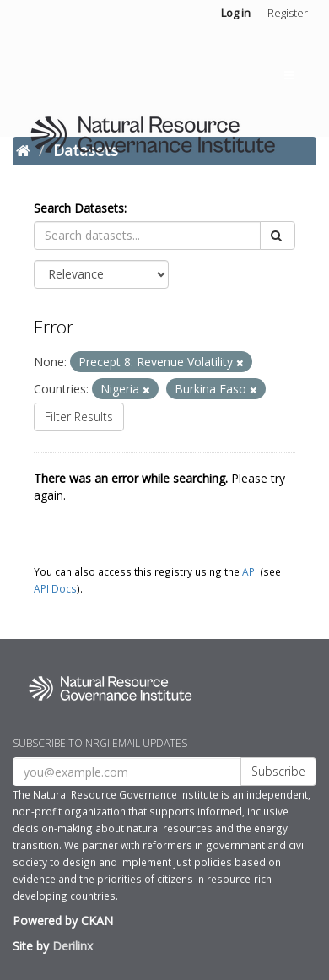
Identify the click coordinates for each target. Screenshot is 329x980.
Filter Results (79, 417)
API (250, 571)
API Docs (55, 588)
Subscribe (278, 771)
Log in (236, 13)
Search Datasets (79, 208)
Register (288, 13)
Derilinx (73, 946)
